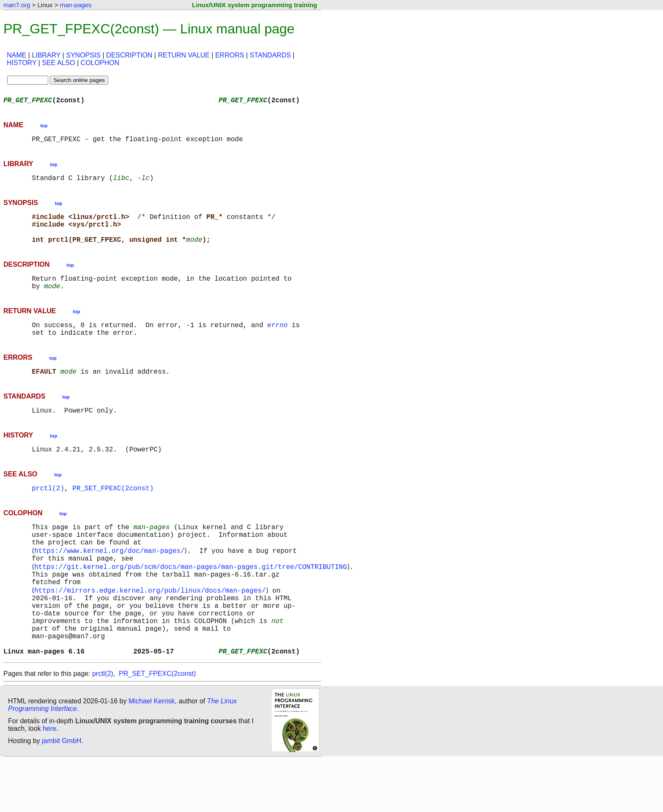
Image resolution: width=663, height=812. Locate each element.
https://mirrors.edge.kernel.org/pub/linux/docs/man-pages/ (152, 628)
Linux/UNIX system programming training (255, 5)
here (49, 780)
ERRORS (230, 55)
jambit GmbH (62, 792)
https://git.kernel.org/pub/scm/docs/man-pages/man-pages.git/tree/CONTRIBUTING (192, 600)
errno (277, 342)
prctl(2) (48, 513)
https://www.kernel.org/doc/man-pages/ (111, 582)
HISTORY (22, 63)
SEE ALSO (58, 63)
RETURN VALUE (184, 55)
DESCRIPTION (129, 55)
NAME (16, 55)
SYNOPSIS (83, 55)
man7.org (17, 5)
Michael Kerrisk (152, 753)
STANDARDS (270, 55)
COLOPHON (100, 63)
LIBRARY (46, 55)
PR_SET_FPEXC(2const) (113, 513)
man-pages (75, 5)
